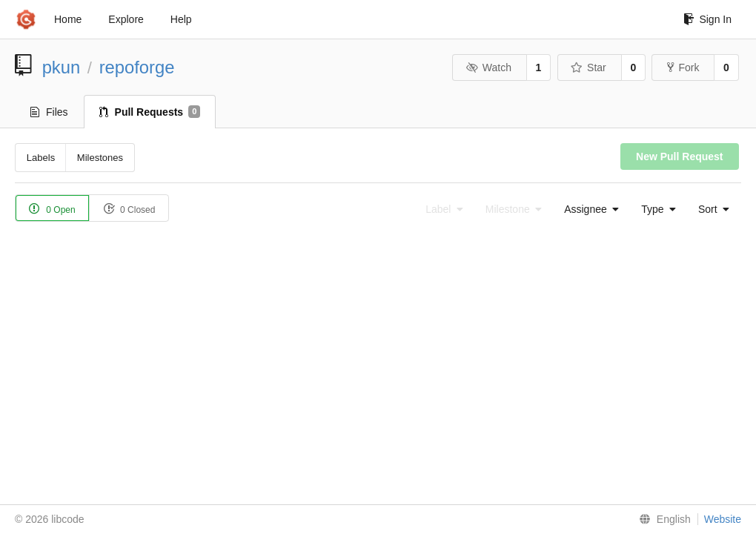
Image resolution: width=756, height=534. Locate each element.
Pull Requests (150, 112)
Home (68, 19)
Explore (126, 19)
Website (723, 519)
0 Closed (129, 209)
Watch (488, 67)
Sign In (707, 19)
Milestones (100, 158)
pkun (62, 67)
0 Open (52, 209)
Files (49, 112)
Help (181, 19)
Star (588, 67)
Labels (41, 158)
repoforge (137, 67)
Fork (683, 67)
